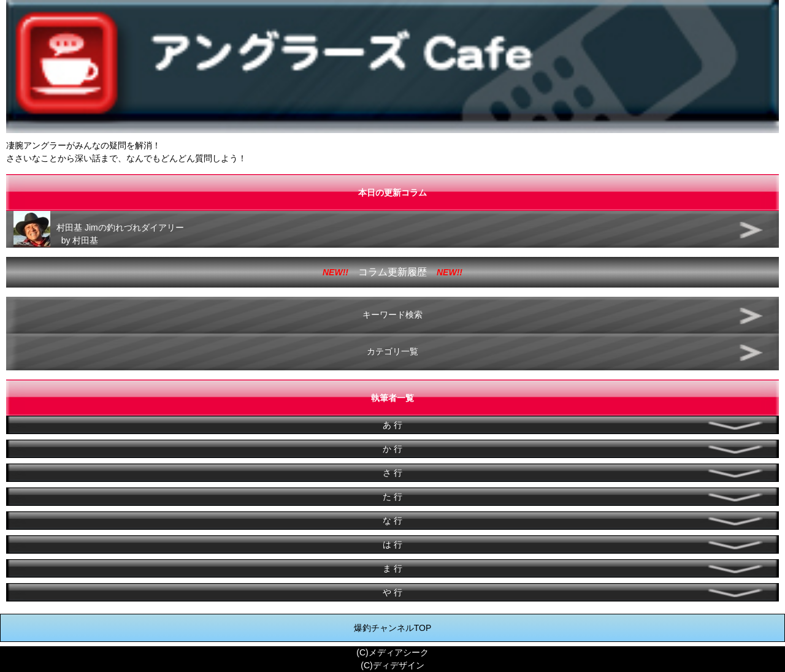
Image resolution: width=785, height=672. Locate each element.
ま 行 (392, 568)
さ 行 (392, 473)
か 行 (392, 449)
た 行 (392, 497)
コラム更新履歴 (392, 272)
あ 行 (392, 425)
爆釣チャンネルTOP (393, 628)
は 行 (392, 544)
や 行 (392, 592)
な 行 (392, 521)
